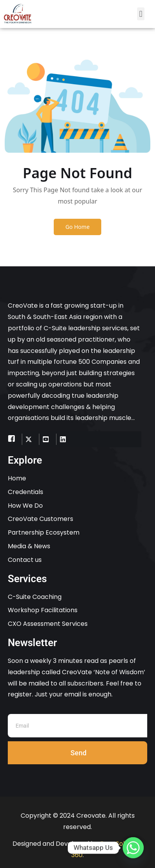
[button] (141, 14)
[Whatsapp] (133, 848)
